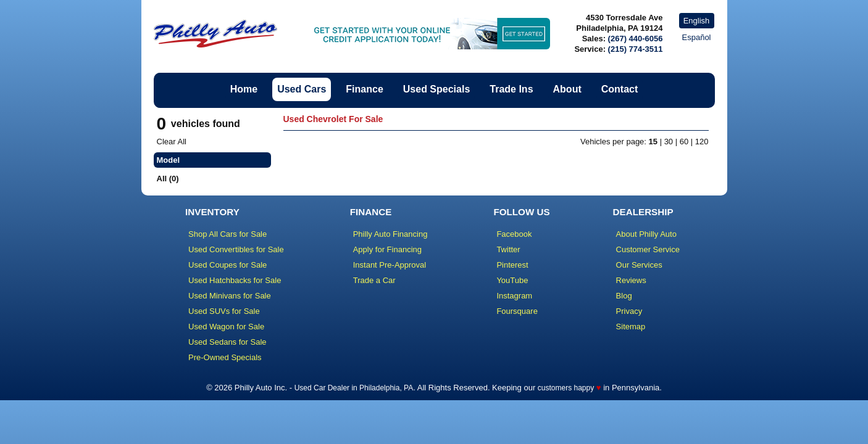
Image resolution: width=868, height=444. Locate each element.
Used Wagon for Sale (226, 327)
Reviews (631, 280)
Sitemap (631, 327)
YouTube (512, 280)
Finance (364, 89)
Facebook (514, 234)
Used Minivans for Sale (230, 296)
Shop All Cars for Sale (227, 234)
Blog (624, 296)
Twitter (508, 249)
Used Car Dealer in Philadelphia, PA (354, 388)
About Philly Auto (646, 234)
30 (669, 142)
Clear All (172, 142)
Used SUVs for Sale (224, 311)
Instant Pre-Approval (390, 265)
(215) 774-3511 (636, 49)
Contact (620, 89)
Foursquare (517, 311)
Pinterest (512, 265)
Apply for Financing (387, 249)
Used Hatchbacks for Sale (235, 280)
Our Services (639, 265)
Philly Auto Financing (390, 234)
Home (244, 89)
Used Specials (437, 89)
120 (702, 142)
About (567, 89)
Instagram (514, 296)
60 (684, 142)
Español (697, 37)
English (697, 21)
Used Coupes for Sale (227, 265)
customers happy (566, 388)
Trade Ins (511, 89)
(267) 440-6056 (636, 39)
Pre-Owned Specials (225, 357)
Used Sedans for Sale (227, 342)
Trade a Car (374, 280)
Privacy (629, 311)
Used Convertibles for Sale (236, 249)
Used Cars (302, 89)
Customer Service (648, 249)
